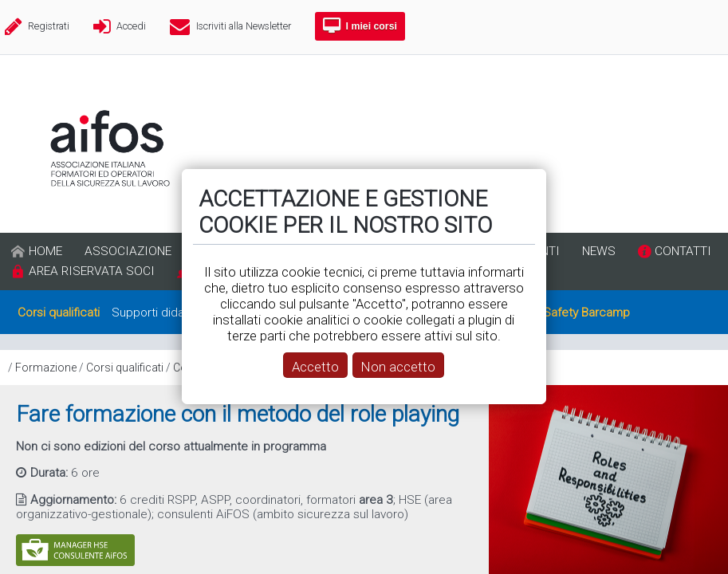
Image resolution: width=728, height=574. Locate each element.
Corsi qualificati (125, 368)
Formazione (46, 368)
